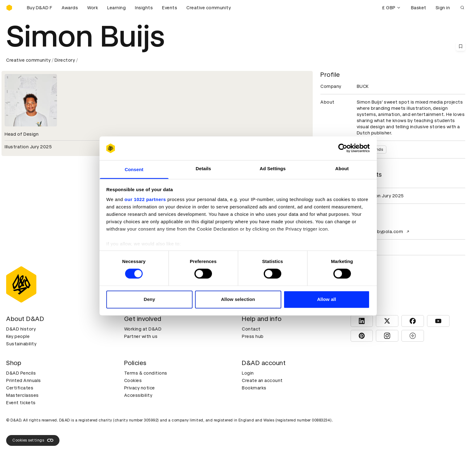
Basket (419, 8)
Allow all (327, 299)
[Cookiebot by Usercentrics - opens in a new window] (343, 148)
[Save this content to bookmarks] (461, 46)
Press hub (253, 336)
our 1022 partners (145, 199)
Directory (65, 60)
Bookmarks (254, 388)
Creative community (209, 8)
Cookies (133, 380)
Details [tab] (203, 168)
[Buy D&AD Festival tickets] (37, 8)
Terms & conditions (146, 373)
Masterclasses (22, 395)
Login (248, 373)
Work (93, 8)
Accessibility (138, 395)
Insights (144, 8)
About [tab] (342, 168)
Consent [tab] (134, 169)
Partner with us (141, 336)
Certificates (20, 388)
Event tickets (21, 403)
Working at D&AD (143, 329)
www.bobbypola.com (384, 232)
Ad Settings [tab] (273, 168)
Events (170, 8)
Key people (18, 336)
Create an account (262, 380)
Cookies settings (33, 440)
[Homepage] (9, 8)
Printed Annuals (24, 380)
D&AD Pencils (21, 373)
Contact (251, 329)
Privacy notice (140, 388)
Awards (70, 8)
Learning (116, 8)
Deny (149, 299)
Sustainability (21, 344)
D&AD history (21, 329)
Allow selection (238, 299)
